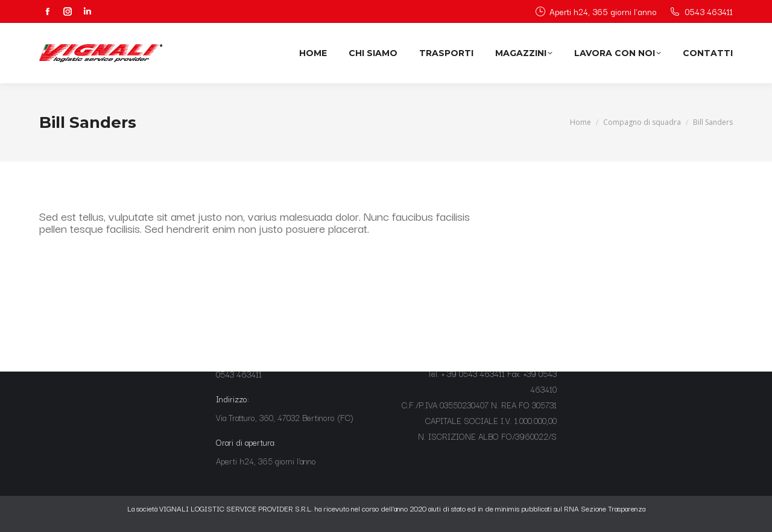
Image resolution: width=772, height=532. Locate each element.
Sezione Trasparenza (613, 508)
